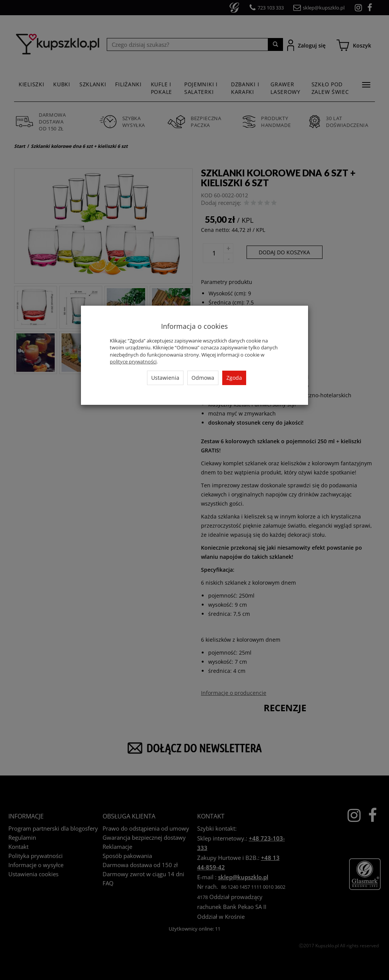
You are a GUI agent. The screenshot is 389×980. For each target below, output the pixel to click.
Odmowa (203, 378)
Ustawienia (165, 378)
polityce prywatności (133, 362)
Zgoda (234, 378)
